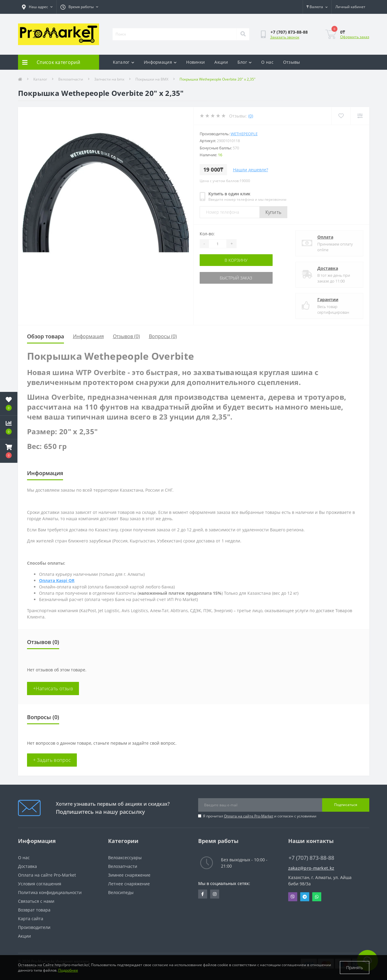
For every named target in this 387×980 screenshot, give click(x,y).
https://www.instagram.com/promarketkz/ (215, 894)
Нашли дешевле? (251, 170)
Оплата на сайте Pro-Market (249, 816)
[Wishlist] (341, 116)
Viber (293, 897)
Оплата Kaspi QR (57, 580)
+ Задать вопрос (52, 760)
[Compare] (360, 116)
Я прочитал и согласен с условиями (260, 816)
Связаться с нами (36, 901)
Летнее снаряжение (129, 884)
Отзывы (292, 62)
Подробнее (68, 970)
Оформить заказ (355, 37)
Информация (160, 62)
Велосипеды (121, 892)
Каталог (124, 62)
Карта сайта (31, 919)
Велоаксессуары (125, 858)
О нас (267, 62)
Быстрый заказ (236, 278)
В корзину (236, 260)
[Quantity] (218, 244)
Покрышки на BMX (152, 79)
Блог (245, 62)
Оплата (325, 237)
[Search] (243, 34)
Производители (34, 927)
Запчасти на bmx (109, 79)
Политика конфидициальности (50, 892)
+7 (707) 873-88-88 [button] (311, 858)
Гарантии (328, 299)
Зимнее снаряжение (129, 875)
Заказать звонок (285, 37)
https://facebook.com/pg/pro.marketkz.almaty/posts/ (203, 894)
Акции (221, 62)
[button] (9, 451)
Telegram (305, 897)
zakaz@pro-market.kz (311, 868)
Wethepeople (244, 134)
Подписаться (346, 805)
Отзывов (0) (126, 336)
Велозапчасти (71, 79)
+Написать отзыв (53, 688)
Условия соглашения (40, 884)
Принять (355, 968)
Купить (274, 212)
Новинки (195, 62)
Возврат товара (34, 910)
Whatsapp (317, 897)
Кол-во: (207, 234)
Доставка (328, 268)
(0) (251, 116)
